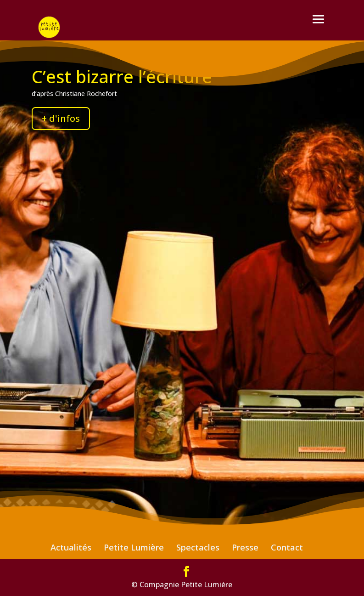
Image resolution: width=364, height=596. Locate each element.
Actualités (71, 547)
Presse (245, 547)
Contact (287, 547)
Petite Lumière (134, 547)
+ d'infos (61, 118)
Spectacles (198, 547)
